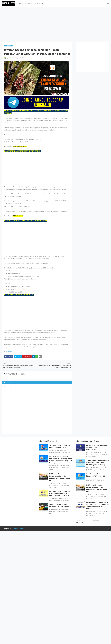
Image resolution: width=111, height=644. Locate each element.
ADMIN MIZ (12, 58)
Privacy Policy (80, 522)
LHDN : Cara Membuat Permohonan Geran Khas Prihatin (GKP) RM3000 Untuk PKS (60, 477)
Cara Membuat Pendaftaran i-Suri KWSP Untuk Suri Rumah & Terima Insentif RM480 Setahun (97, 506)
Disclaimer (96, 520)
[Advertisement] (55, 25)
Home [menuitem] (21, 3)
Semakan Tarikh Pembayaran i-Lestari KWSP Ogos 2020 (60, 446)
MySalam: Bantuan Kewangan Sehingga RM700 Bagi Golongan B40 (97, 447)
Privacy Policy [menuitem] (40, 3)
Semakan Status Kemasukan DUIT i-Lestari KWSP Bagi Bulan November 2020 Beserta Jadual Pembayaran (61, 460)
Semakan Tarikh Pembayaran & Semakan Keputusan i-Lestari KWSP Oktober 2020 (60, 493)
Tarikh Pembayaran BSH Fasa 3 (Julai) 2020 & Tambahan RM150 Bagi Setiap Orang (98, 463)
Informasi (9, 352)
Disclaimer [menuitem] (29, 3)
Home (78, 520)
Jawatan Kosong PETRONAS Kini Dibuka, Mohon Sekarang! (60, 506)
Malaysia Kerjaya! (18, 529)
